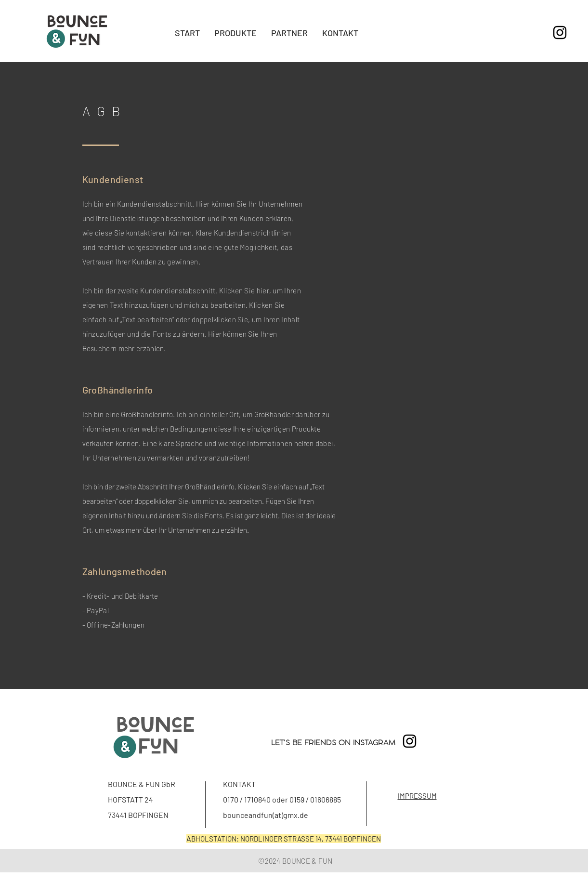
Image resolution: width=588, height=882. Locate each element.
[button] (235, 33)
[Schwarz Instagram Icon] (560, 33)
